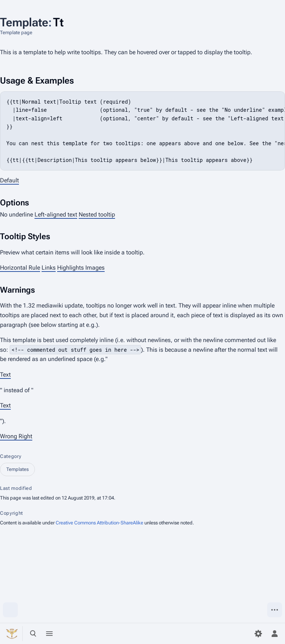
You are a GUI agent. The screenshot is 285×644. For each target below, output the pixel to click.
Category (11, 456)
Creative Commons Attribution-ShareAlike (99, 523)
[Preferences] (258, 634)
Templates (17, 469)
